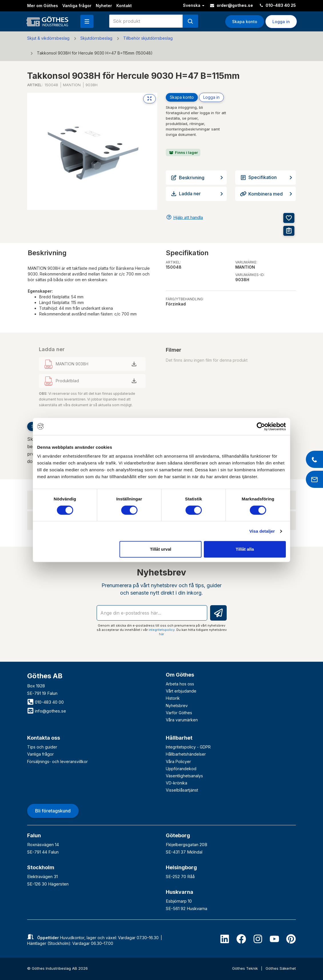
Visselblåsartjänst (182, 790)
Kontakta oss (44, 738)
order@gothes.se (232, 5)
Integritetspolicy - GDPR (188, 747)
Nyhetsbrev (177, 706)
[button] (87, 21)
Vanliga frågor (77, 6)
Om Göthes (180, 675)
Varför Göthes (179, 713)
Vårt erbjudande (181, 691)
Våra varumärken (182, 720)
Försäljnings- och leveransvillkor (57, 761)
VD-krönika (177, 783)
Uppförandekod (181, 769)
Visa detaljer (262, 531)
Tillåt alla (245, 549)
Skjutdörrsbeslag (96, 38)
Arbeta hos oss (180, 684)
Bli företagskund (53, 811)
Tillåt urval (160, 549)
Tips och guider (42, 747)
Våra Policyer (178, 761)
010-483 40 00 (45, 702)
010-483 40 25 (278, 5)
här (161, 634)
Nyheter (104, 6)
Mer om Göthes (43, 6)
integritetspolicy (162, 630)
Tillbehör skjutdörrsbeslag (148, 38)
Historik (173, 698)
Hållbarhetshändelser (186, 754)
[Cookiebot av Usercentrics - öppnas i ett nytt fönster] (261, 426)
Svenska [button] (194, 5)
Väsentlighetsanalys (184, 776)
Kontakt (124, 6)
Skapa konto (245, 22)
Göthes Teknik (246, 968)
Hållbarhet (179, 738)
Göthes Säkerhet (281, 968)
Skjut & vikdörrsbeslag (48, 38)
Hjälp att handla (188, 217)
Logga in (281, 22)
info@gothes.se (47, 711)
